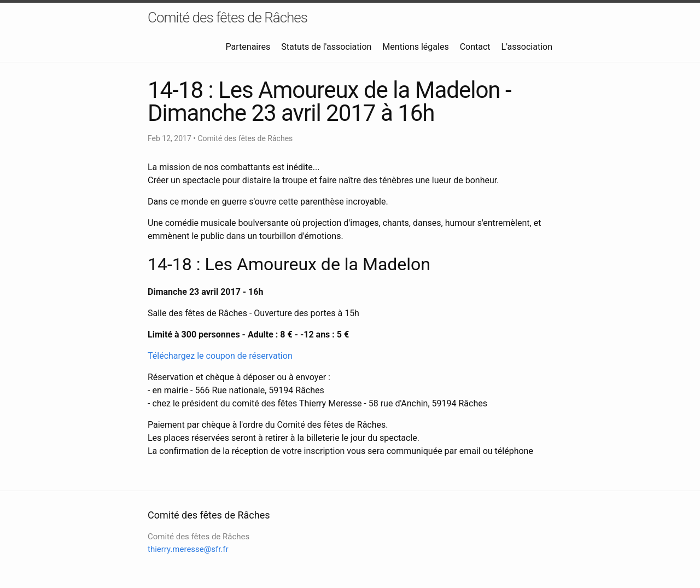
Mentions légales (415, 47)
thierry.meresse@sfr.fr (188, 549)
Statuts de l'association (326, 47)
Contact (475, 47)
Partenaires (248, 47)
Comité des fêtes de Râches (227, 18)
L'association (527, 47)
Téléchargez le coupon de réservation (220, 356)
